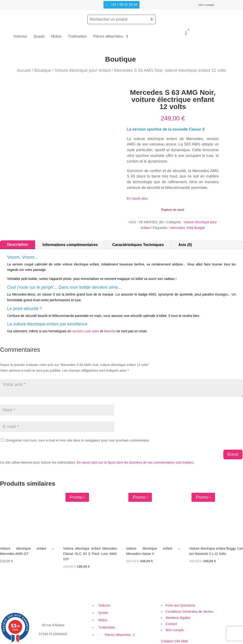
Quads (39, 37)
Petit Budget (196, 228)
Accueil (24, 70)
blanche (110, 331)
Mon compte (206, 5)
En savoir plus (137, 198)
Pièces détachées (108, 37)
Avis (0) (185, 245)
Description (18, 244)
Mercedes (178, 228)
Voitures (20, 37)
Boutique (43, 70)
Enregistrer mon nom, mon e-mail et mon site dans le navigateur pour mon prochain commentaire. (78, 440)
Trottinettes (77, 37)
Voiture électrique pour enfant (82, 70)
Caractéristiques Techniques (138, 245)
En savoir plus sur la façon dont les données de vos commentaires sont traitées (135, 462)
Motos (56, 37)
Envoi (233, 454)
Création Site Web (175, 641)
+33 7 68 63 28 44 (124, 5)
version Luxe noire (86, 331)
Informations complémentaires (70, 245)
